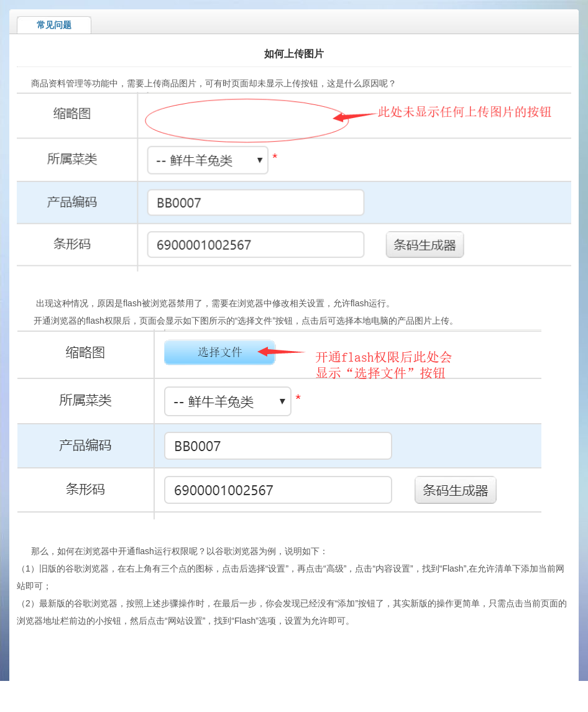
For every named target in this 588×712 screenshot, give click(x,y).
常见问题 (54, 25)
